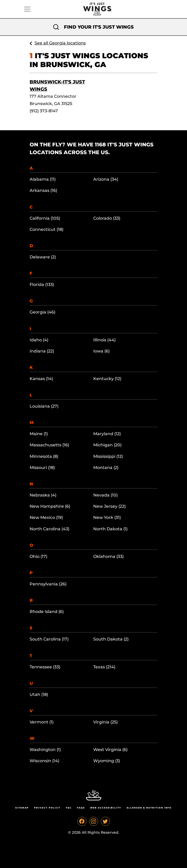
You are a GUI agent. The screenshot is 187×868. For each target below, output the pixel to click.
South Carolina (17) (49, 639)
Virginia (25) (105, 722)
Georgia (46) (42, 312)
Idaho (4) (39, 340)
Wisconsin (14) (44, 761)
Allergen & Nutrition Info (149, 808)
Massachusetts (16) (49, 445)
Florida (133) (42, 285)
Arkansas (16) (43, 190)
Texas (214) (104, 667)
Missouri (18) (42, 468)
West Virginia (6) (110, 750)
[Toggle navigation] (27, 9)
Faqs (81, 808)
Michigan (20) (107, 445)
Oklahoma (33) (108, 556)
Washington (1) (45, 750)
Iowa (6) (101, 351)
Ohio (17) (38, 556)
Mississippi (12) (108, 456)
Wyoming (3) (107, 761)
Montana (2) (106, 468)
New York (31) (107, 517)
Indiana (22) (42, 351)
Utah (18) (39, 694)
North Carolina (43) (49, 529)
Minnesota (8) (44, 456)
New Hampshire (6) (50, 506)
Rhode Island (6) (47, 612)
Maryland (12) (107, 434)
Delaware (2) (43, 257)
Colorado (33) (107, 218)
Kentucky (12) (107, 379)
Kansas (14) (41, 379)
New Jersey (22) (109, 506)
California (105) (45, 218)
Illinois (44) (104, 340)
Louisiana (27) (44, 406)
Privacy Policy (47, 808)
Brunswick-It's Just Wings (57, 86)
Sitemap (22, 808)
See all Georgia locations (60, 43)
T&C (69, 808)
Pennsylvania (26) (48, 584)
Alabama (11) (43, 179)
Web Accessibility (106, 808)
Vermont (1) (42, 722)
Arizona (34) (106, 179)
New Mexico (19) (46, 517)
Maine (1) (39, 434)
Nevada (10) (105, 495)
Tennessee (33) (45, 667)
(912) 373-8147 (44, 111)
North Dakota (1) (110, 529)
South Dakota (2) (111, 639)
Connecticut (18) (46, 229)
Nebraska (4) (43, 495)
